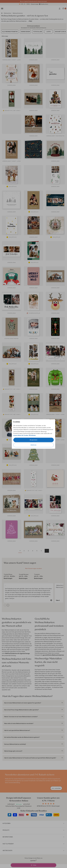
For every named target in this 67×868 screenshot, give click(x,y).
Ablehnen (33, 445)
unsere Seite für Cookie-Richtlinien (25, 435)
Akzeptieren (33, 440)
